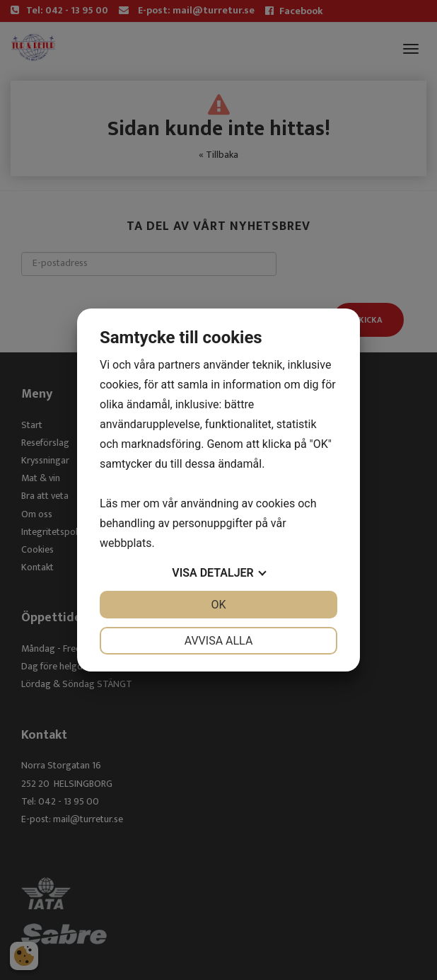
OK (218, 605)
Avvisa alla (219, 641)
